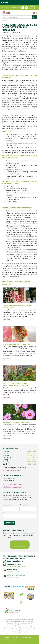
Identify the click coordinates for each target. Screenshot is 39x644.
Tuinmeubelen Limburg (28, 630)
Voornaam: (7, 505)
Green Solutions (6, 642)
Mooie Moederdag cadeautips (17, 344)
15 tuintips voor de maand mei (17, 422)
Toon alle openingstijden (11, 470)
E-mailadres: (8, 513)
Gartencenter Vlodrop (13, 626)
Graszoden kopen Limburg (12, 630)
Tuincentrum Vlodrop (26, 624)
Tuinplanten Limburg (13, 624)
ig (27, 8)
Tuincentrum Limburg (11, 620)
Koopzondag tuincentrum (26, 620)
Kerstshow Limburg (26, 626)
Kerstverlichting (8, 628)
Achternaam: (24, 505)
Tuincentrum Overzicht (19, 642)
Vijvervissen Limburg (29, 628)
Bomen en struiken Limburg (24, 622)
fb (23, 8)
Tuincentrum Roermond (19, 632)
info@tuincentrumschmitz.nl (12, 487)
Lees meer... (7, 319)
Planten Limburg (11, 622)
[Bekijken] (35, 8)
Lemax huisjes (18, 628)
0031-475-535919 (16, 485)
